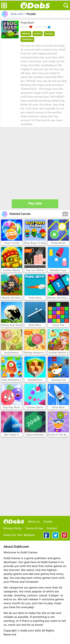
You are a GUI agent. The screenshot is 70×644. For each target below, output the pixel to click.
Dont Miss (35, 325)
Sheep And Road (12, 325)
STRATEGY (27, 39)
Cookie (48, 522)
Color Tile (58, 325)
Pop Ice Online (35, 270)
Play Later (35, 203)
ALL (65, 214)
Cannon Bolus (35, 407)
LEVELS (38, 34)
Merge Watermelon (36, 352)
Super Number (35, 435)
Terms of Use (34, 528)
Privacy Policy (13, 528)
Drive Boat (58, 407)
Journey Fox (58, 380)
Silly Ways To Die (35, 243)
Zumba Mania (12, 270)
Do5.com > (14, 14)
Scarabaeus (12, 352)
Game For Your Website (19, 535)
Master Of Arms (12, 298)
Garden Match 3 (58, 352)
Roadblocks (35, 380)
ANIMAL (26, 34)
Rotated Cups (58, 270)
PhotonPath (58, 243)
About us (34, 522)
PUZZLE (49, 34)
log (14, 521)
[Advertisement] (35, 162)
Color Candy (12, 243)
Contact (52, 528)
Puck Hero (35, 298)
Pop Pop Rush (12, 407)
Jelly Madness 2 (12, 380)
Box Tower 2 (12, 435)
